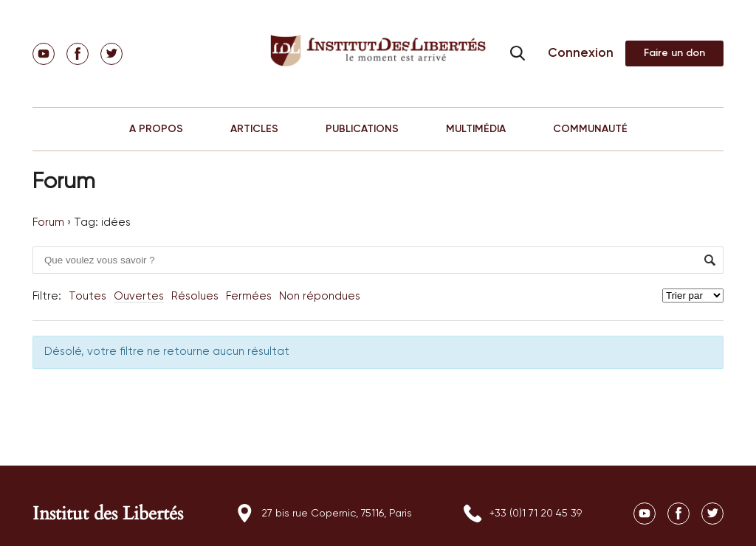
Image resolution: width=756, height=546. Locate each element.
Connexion (581, 53)
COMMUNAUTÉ (590, 129)
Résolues (195, 296)
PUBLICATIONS (362, 129)
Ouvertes (139, 296)
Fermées (249, 296)
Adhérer (674, 53)
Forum (48, 222)
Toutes (87, 296)
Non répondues (320, 296)
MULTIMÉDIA (476, 129)
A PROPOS (156, 129)
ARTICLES (254, 129)
